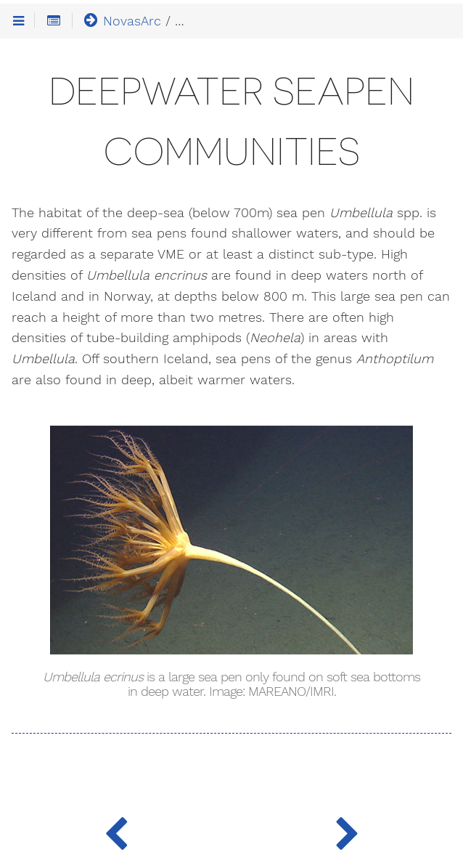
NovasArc (122, 20)
